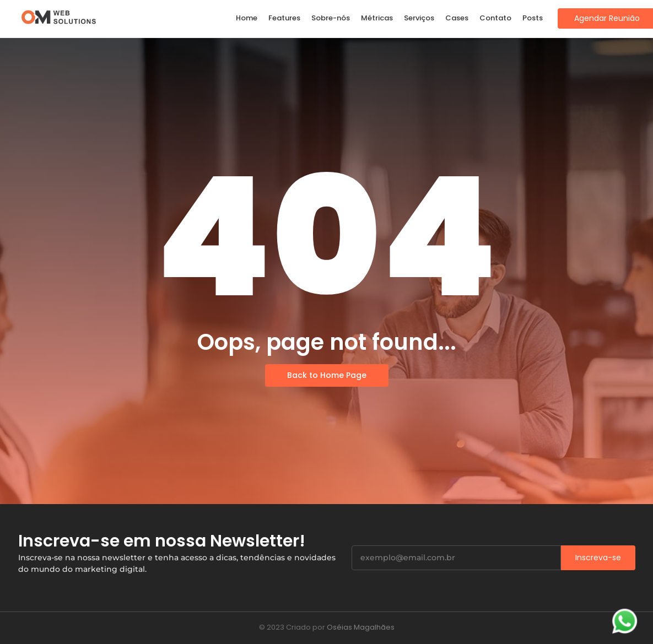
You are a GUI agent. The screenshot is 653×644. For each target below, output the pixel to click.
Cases (457, 18)
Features (284, 18)
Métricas (377, 18)
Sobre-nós (331, 18)
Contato (495, 18)
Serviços (419, 18)
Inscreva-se (598, 558)
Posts (533, 18)
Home (247, 18)
